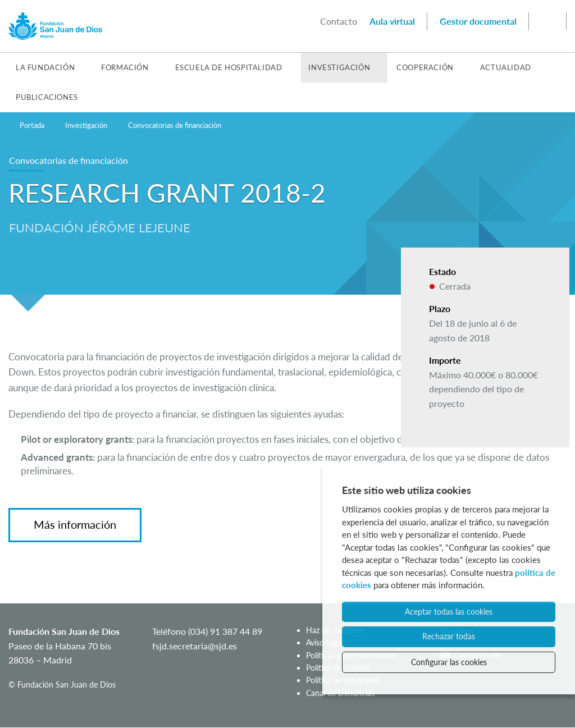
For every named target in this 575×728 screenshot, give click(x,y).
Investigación (339, 67)
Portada (32, 125)
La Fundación (45, 67)
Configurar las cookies (449, 662)
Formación (125, 67)
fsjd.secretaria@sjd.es (195, 646)
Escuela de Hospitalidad (229, 67)
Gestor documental (478, 21)
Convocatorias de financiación (175, 125)
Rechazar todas (449, 636)
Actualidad (506, 67)
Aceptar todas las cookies (449, 612)
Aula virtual (392, 21)
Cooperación (425, 67)
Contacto (339, 21)
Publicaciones (47, 97)
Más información (75, 524)
